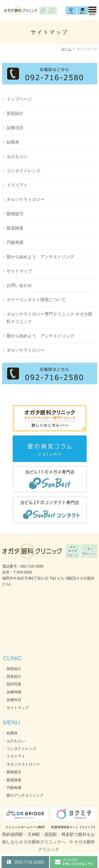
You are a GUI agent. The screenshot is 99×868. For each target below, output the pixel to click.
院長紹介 (14, 676)
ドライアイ (17, 185)
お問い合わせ (19, 285)
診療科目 (14, 700)
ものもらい (17, 156)
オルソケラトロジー (26, 199)
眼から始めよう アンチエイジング (40, 257)
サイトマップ (19, 271)
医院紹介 (15, 113)
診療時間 (14, 692)
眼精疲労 (15, 214)
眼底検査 (15, 228)
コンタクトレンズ (23, 171)
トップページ (19, 99)
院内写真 (14, 684)
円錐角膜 (15, 242)
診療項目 (15, 128)
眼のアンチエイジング (25, 795)
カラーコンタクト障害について (36, 300)
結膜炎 (13, 142)
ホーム (66, 49)
